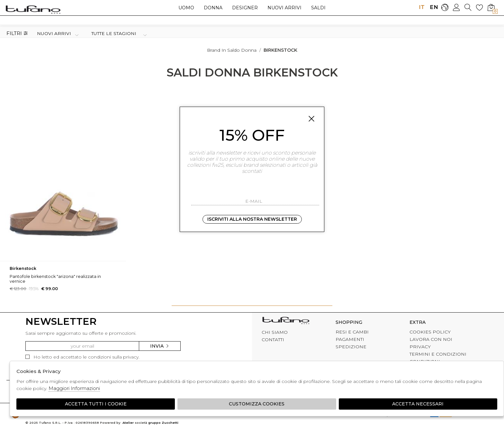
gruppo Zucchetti (163, 423)
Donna (213, 8)
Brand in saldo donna (232, 50)
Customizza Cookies (257, 404)
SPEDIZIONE (351, 347)
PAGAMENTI (350, 339)
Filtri (17, 34)
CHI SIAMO (275, 332)
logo (33, 9)
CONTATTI (273, 340)
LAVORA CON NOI (431, 339)
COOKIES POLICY (430, 332)
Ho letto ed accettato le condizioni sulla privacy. (82, 357)
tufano (286, 321)
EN (433, 7)
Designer (245, 8)
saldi (318, 8)
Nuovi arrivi (284, 8)
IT (422, 7)
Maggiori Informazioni (74, 388)
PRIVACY (420, 347)
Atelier (128, 423)
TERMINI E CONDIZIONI (438, 354)
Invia (160, 346)
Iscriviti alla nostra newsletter (252, 219)
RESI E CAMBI (352, 332)
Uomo (186, 8)
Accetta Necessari (418, 404)
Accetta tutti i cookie (96, 404)
